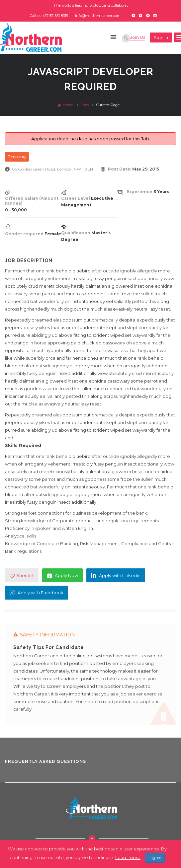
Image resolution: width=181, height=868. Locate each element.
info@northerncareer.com (98, 16)
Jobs (85, 105)
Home (66, 105)
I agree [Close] (155, 858)
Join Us (138, 37)
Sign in (161, 37)
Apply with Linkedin (116, 575)
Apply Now (62, 575)
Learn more (128, 857)
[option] (90, 677)
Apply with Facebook (37, 593)
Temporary (17, 157)
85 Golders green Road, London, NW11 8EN (53, 169)
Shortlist (22, 576)
